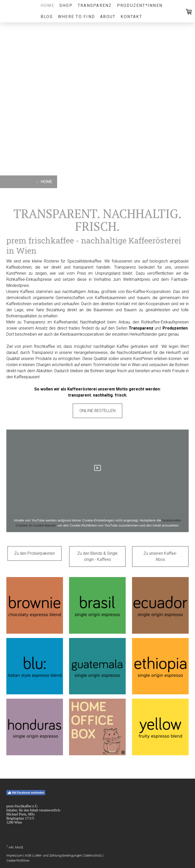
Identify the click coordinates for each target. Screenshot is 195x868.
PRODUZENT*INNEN (140, 5)
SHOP (66, 5)
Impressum (14, 855)
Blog (47, 17)
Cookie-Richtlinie (18, 861)
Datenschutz (93, 855)
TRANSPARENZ (95, 5)
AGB (28, 855)
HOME (47, 5)
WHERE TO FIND (76, 17)
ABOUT (108, 17)
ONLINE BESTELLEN (97, 411)
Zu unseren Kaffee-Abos (160, 556)
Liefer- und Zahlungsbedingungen (58, 855)
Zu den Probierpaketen (35, 553)
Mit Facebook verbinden (26, 793)
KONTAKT (131, 17)
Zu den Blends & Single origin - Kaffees (97, 556)
